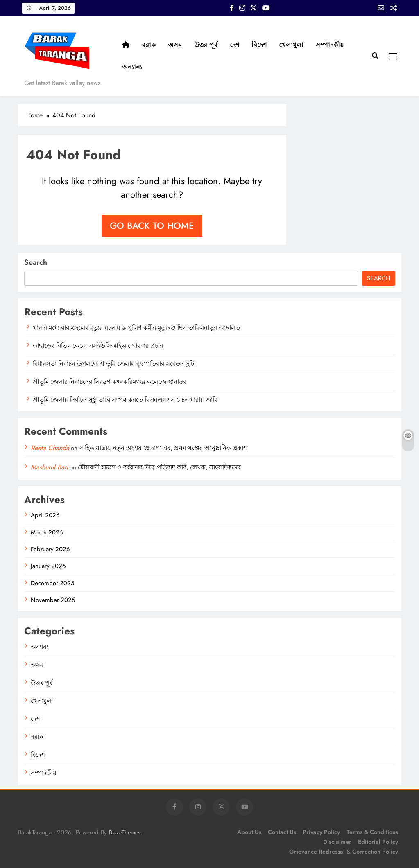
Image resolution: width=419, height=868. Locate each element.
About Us (249, 832)
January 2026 (48, 566)
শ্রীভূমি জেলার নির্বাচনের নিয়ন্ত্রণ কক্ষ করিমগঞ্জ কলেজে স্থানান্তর (110, 382)
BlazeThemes (125, 832)
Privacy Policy (321, 832)
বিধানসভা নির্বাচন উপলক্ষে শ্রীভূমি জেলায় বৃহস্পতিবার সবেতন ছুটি (113, 364)
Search (36, 262)
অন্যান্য (132, 67)
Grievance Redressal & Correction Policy (344, 852)
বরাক (149, 45)
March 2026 (47, 532)
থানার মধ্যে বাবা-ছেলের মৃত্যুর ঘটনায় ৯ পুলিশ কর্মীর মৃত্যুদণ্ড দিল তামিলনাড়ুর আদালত (136, 328)
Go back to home (152, 225)
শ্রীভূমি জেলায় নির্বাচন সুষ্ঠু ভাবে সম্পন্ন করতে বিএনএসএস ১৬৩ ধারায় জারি (125, 400)
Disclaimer (337, 842)
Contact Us (282, 832)
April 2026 (45, 515)
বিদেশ (259, 45)
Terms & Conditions (372, 832)
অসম (175, 45)
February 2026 (50, 549)
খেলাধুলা (291, 45)
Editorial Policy (378, 842)
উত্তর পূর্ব (206, 45)
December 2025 (52, 583)
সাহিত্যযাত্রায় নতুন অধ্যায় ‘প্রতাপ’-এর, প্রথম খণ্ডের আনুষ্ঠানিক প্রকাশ (163, 448)
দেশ (234, 45)
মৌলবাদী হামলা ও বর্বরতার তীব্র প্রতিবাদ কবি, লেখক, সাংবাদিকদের (159, 467)
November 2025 (53, 600)
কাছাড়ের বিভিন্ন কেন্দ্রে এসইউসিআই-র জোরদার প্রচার (98, 346)
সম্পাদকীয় (330, 45)
